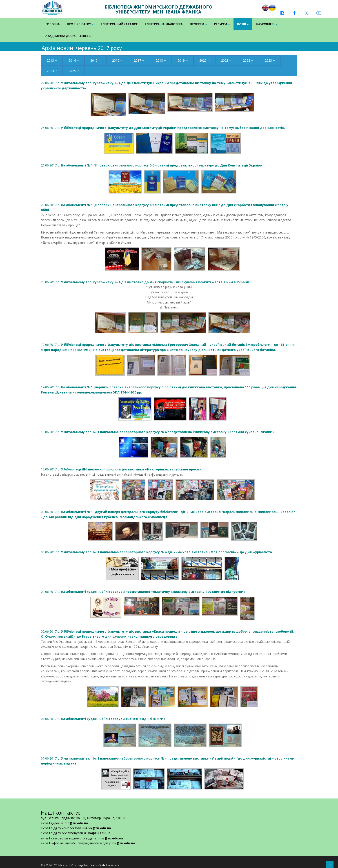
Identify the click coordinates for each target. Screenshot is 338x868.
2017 (139, 60)
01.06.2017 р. (104, 719)
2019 (183, 60)
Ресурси (222, 24)
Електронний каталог (119, 24)
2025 (74, 71)
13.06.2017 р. (158, 432)
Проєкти (198, 24)
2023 (270, 60)
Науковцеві (267, 24)
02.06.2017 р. (144, 592)
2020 (204, 60)
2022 (248, 60)
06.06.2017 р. (157, 552)
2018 (161, 60)
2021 (226, 60)
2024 (52, 71)
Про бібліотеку (80, 24)
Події (243, 24)
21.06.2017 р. (152, 165)
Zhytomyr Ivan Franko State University (95, 865)
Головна (53, 24)
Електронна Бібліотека (164, 24)
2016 (117, 60)
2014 (74, 60)
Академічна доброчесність (68, 36)
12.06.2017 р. (121, 469)
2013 (52, 60)
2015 (95, 60)
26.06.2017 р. (163, 128)
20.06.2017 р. (145, 282)
